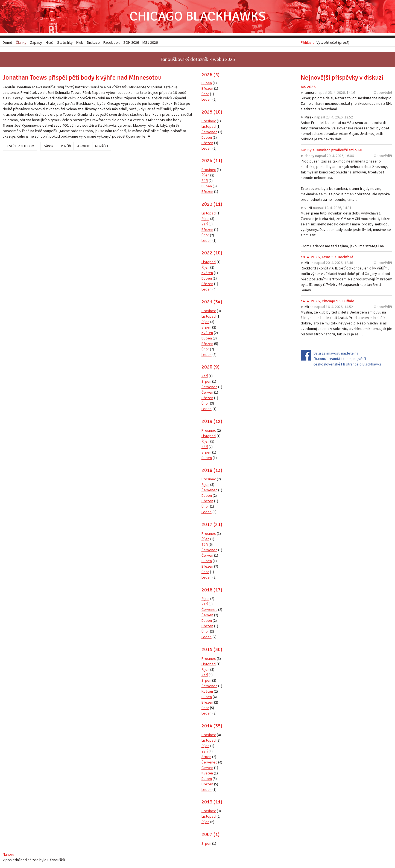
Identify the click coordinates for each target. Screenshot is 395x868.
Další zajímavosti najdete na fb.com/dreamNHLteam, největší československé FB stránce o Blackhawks (348, 359)
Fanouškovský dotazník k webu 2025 (198, 59)
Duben (207, 83)
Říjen (205, 175)
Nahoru (8, 854)
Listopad (209, 126)
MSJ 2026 (150, 42)
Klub (80, 42)
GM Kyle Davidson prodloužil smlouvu (331, 150)
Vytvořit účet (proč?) (333, 42)
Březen (207, 88)
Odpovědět (383, 92)
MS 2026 (308, 87)
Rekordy (83, 146)
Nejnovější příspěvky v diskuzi (342, 77)
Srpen (206, 327)
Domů (8, 42)
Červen (207, 392)
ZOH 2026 (131, 42)
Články (21, 42)
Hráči (50, 42)
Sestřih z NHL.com (20, 146)
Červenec (209, 132)
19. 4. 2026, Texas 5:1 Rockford (327, 257)
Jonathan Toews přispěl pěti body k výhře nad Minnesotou (82, 77)
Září (205, 181)
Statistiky (65, 42)
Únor (205, 94)
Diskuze (93, 42)
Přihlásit (307, 42)
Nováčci (102, 146)
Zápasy (48, 146)
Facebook (112, 42)
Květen (207, 273)
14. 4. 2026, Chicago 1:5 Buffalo (327, 301)
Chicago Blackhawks (198, 16)
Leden (207, 99)
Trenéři (65, 146)
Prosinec (209, 121)
